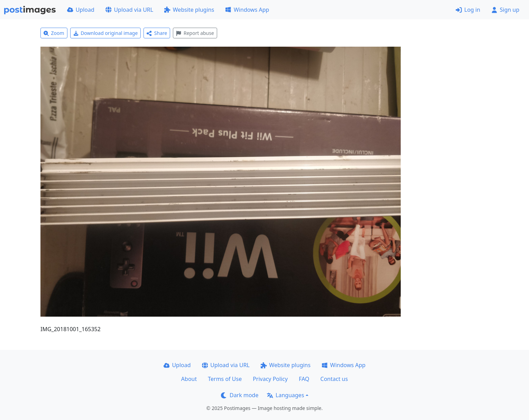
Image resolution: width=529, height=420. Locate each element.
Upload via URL (129, 10)
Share (157, 33)
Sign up (505, 10)
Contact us (334, 379)
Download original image (106, 33)
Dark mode (240, 395)
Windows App (247, 10)
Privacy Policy (270, 379)
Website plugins (189, 10)
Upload (81, 10)
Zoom (54, 33)
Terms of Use (225, 379)
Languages (285, 395)
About (189, 379)
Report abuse (195, 33)
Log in (468, 10)
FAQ (304, 379)
